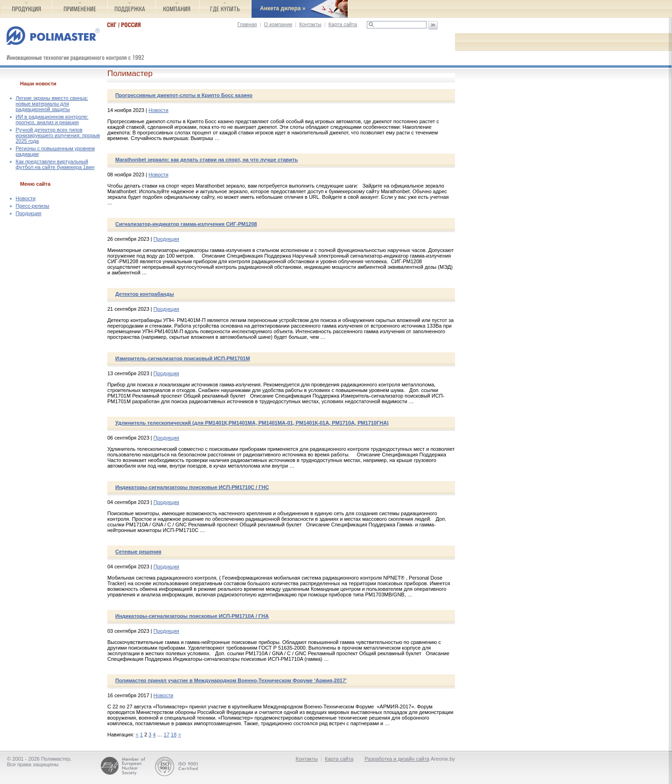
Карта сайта (343, 24)
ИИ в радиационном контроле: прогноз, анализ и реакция (52, 119)
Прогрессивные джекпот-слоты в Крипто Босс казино (184, 95)
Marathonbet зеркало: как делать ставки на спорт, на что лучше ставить (206, 160)
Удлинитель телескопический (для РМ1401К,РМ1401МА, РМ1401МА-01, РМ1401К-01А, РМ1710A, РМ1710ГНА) (252, 423)
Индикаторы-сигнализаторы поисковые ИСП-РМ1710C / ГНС (192, 487)
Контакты (310, 24)
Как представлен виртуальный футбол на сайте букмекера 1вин (55, 164)
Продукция (29, 213)
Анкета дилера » (283, 8)
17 (167, 735)
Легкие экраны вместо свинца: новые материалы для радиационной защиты (52, 104)
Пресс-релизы (33, 206)
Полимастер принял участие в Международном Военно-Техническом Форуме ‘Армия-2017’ (231, 680)
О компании (278, 24)
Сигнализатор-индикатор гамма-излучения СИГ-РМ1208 (186, 224)
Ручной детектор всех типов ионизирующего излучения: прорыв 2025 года (58, 135)
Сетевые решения (138, 552)
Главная (247, 24)
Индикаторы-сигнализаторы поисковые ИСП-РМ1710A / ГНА (192, 616)
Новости (26, 198)
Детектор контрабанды (145, 294)
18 (174, 735)
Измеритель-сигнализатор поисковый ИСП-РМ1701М (183, 358)
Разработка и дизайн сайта (397, 759)
